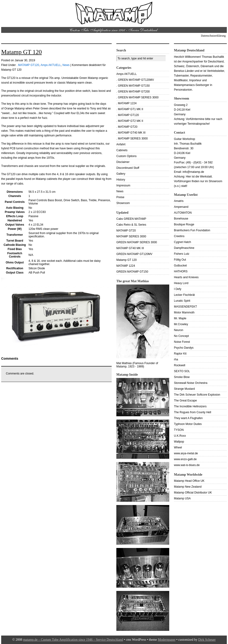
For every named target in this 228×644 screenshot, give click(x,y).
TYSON (179, 430)
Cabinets (122, 150)
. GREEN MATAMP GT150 (133, 86)
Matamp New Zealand (188, 487)
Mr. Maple (180, 318)
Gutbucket (180, 266)
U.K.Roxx (180, 436)
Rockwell (180, 365)
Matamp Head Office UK (189, 481)
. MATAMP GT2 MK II (130, 121)
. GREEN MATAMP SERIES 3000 (137, 97)
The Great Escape (185, 401)
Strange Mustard (184, 389)
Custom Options (126, 156)
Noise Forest (182, 342)
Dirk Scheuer (207, 640)
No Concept (181, 336)
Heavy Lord (181, 283)
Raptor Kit (180, 354)
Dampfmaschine (184, 248)
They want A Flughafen (188, 418)
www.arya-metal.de (186, 453)
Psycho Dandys (184, 348)
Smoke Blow (182, 377)
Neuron (179, 330)
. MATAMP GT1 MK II (130, 109)
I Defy (178, 289)
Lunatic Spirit (182, 301)
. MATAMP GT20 (127, 127)
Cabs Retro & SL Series (131, 225)
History (121, 180)
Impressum (123, 185)
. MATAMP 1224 (126, 103)
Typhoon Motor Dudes (188, 424)
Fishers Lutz (182, 254)
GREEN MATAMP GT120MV (134, 254)
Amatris (179, 201)
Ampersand (181, 207)
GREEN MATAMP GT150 (132, 272)
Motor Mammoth (184, 312)
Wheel (178, 447)
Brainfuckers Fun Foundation (192, 230)
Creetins (179, 236)
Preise (120, 197)
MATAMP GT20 (126, 231)
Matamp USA (182, 498)
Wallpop (179, 442)
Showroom (123, 203)
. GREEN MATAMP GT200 (133, 92)
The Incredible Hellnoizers (190, 406)
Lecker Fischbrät (184, 295)
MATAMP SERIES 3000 (131, 236)
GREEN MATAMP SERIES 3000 (137, 242)
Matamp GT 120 (22, 52)
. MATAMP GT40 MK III (131, 133)
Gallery (121, 174)
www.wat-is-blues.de (187, 465)
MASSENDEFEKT (185, 307)
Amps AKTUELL (51, 65)
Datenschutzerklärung (213, 36)
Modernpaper (167, 640)
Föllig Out (180, 260)
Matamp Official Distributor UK (193, 493)
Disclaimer (123, 162)
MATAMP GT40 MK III (130, 248)
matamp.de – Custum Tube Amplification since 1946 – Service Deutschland (73, 640)
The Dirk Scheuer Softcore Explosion (197, 395)
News (66, 65)
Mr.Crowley (181, 324)
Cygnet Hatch (183, 242)
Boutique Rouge (184, 224)
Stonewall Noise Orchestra (191, 383)
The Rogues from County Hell (193, 412)
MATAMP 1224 (126, 266)
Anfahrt (121, 144)
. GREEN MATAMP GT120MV (135, 80)
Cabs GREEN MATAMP (131, 219)
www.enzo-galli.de (185, 459)
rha (176, 359)
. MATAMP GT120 (28, 65)
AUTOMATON (183, 213)
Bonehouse (181, 219)
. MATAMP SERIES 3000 (132, 139)
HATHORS (181, 271)
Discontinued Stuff (128, 168)
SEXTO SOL (182, 371)
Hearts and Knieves (186, 277)
